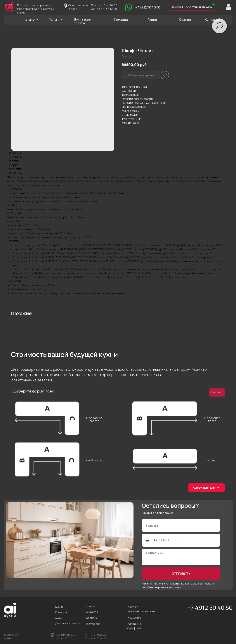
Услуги (54, 19)
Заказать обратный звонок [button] (192, 7)
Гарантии (91, 618)
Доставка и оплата (82, 21)
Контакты (212, 19)
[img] (128, 7)
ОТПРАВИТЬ (181, 574)
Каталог (30, 19)
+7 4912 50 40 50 (148, 7)
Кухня (59, 606)
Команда (121, 19)
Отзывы (185, 19)
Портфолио (93, 624)
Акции (152, 19)
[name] (181, 525)
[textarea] (181, 557)
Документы (133, 618)
